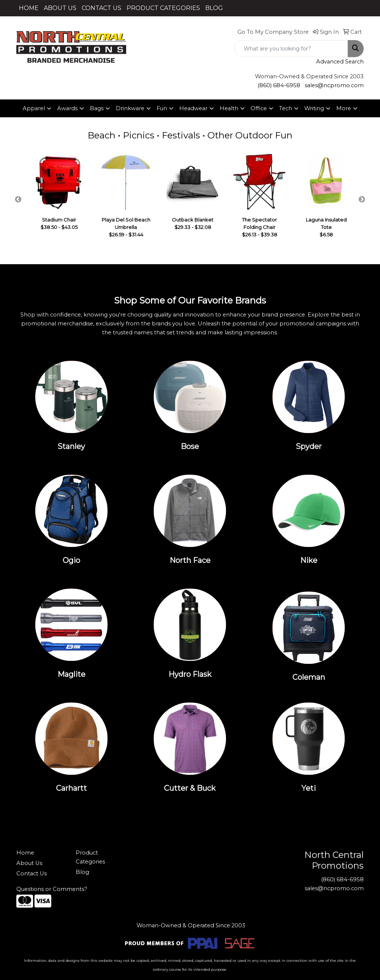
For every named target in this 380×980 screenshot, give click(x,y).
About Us (29, 863)
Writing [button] (314, 108)
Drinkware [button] (130, 108)
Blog (82, 872)
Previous (18, 200)
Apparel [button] (34, 108)
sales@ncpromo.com (334, 85)
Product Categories (90, 857)
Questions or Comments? (52, 889)
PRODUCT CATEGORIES (163, 8)
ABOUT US (60, 8)
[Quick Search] (291, 49)
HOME (29, 8)
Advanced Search (340, 62)
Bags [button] (97, 108)
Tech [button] (286, 108)
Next (362, 200)
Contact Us (32, 874)
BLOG (214, 8)
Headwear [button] (193, 108)
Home (25, 853)
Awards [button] (67, 108)
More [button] (344, 108)
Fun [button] (162, 108)
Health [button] (229, 108)
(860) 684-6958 (279, 85)
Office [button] (259, 108)
